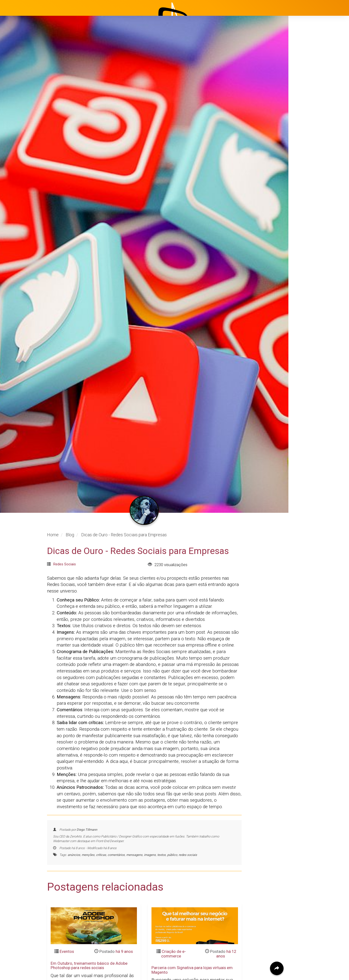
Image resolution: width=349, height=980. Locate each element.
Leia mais (60, 916)
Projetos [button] (303, 98)
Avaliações (309, 134)
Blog (303, 110)
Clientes (306, 122)
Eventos (67, 857)
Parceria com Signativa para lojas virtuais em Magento (192, 875)
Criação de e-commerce (174, 859)
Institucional (310, 86)
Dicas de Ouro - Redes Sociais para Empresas (138, 456)
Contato (306, 147)
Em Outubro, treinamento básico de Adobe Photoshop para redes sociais (89, 871)
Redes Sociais (64, 469)
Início (303, 74)
